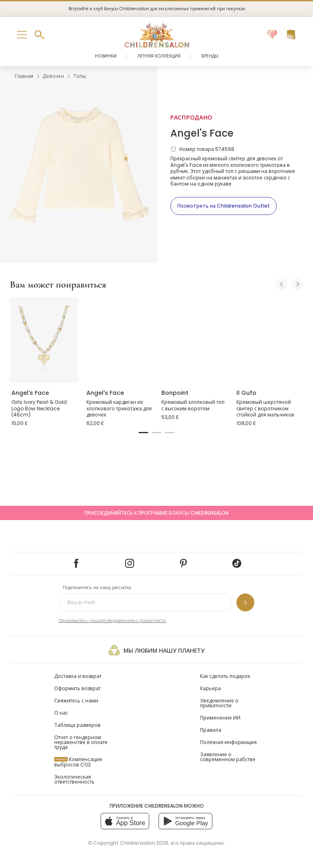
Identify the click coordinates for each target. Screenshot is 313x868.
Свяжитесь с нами (76, 701)
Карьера (211, 688)
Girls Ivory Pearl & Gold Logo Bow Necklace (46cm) (39, 408)
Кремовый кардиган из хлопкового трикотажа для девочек (119, 408)
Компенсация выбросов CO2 (78, 762)
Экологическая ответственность (74, 779)
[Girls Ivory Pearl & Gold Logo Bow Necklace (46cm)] (44, 340)
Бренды (210, 56)
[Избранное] (272, 35)
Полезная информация (228, 742)
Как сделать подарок (225, 676)
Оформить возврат (77, 688)
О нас (61, 713)
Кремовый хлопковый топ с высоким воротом (193, 405)
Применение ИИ (220, 718)
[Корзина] (291, 35)
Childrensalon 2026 (144, 843)
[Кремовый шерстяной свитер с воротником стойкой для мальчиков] (269, 340)
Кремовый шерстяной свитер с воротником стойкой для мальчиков (265, 408)
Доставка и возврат (78, 676)
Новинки (106, 56)
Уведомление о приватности (219, 703)
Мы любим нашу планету (156, 650)
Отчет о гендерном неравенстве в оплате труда (81, 742)
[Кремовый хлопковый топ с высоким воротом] (194, 340)
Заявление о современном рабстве (228, 757)
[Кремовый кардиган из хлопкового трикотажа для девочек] (119, 340)
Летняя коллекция (159, 56)
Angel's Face (202, 133)
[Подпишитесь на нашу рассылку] (245, 602)
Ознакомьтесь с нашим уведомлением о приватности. (112, 621)
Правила (211, 730)
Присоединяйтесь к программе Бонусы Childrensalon (156, 513)
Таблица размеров (77, 725)
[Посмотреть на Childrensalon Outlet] (224, 206)
